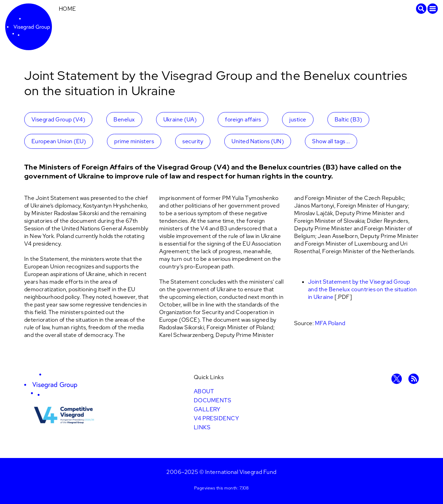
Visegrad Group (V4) (58, 120)
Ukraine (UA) (180, 120)
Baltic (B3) (348, 120)
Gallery (207, 409)
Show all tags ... (331, 141)
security (193, 141)
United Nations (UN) (258, 141)
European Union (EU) (59, 141)
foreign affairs (243, 120)
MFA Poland (330, 323)
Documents (213, 400)
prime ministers (134, 141)
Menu (433, 9)
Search (421, 9)
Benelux (124, 120)
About (204, 391)
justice (298, 120)
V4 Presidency (216, 418)
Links (202, 427)
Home (67, 9)
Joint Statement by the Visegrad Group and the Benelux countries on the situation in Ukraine (362, 289)
